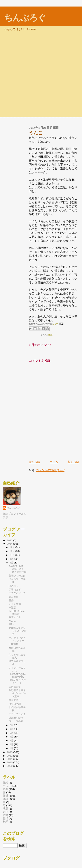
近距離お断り (16, 718)
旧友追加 (14, 644)
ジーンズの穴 (16, 721)
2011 (10, 759)
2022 (10, 540)
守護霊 (12, 608)
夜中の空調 (15, 704)
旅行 (5, 818)
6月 (12, 729)
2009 (10, 766)
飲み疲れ (14, 597)
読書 (5, 815)
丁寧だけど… (16, 590)
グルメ (7, 786)
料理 (5, 822)
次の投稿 (35, 462)
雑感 (50, 335)
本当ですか (15, 700)
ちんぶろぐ (25, 18)
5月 (12, 733)
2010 (10, 762)
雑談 (5, 783)
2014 (10, 544)
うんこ (12, 621)
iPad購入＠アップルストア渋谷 (18, 631)
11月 (12, 551)
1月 (12, 748)
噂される (14, 586)
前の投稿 (73, 462)
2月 (12, 744)
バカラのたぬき (17, 714)
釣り (5, 812)
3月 (12, 740)
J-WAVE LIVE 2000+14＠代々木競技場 (18, 569)
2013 (10, 752)
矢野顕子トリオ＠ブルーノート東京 (18, 693)
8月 (12, 563)
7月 (12, 725)
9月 (12, 559)
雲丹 (11, 600)
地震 (5, 809)
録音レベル (15, 617)
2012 (10, 756)
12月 (12, 547)
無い (11, 624)
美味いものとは (17, 576)
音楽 (5, 789)
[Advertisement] (41, 74)
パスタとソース (17, 593)
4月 (12, 737)
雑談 (5, 799)
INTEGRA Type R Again (17, 612)
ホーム (54, 462)
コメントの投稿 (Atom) (51, 470)
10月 (12, 555)
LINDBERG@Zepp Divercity (17, 676)
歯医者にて (15, 687)
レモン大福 (15, 604)
